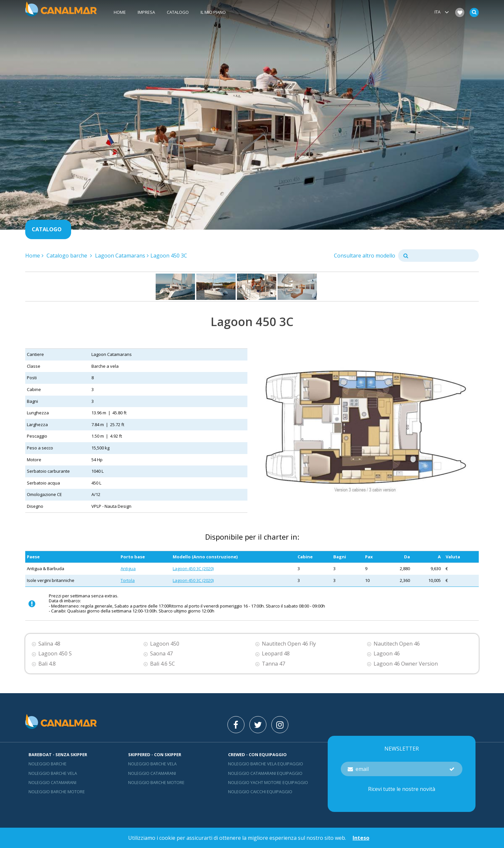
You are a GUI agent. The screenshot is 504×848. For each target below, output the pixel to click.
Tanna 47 (273, 664)
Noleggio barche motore (57, 792)
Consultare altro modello (365, 256)
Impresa (146, 12)
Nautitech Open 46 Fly (289, 644)
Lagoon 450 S (55, 654)
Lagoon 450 (165, 644)
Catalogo (178, 12)
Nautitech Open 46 (397, 644)
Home (120, 12)
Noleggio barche (48, 764)
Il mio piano (213, 12)
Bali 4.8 (47, 664)
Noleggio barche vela (53, 773)
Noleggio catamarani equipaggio (265, 773)
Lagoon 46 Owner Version (406, 664)
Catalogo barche (68, 256)
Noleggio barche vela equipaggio (266, 764)
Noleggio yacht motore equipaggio (268, 782)
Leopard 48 (276, 654)
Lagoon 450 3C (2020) (193, 569)
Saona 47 (161, 654)
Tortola (128, 580)
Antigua (128, 569)
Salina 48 (49, 644)
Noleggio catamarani (52, 782)
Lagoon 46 (387, 654)
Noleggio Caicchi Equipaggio (260, 792)
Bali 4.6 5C (163, 664)
